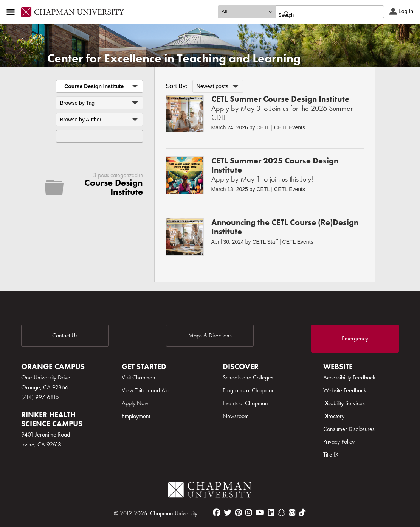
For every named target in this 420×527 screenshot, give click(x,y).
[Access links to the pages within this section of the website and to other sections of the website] (12, 12)
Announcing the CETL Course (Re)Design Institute (285, 227)
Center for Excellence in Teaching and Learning (174, 58)
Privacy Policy (339, 442)
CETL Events (290, 127)
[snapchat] (282, 513)
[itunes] (292, 513)
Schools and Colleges (248, 377)
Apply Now (135, 403)
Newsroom (236, 416)
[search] (322, 15)
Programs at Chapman (249, 390)
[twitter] (228, 513)
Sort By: (177, 86)
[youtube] (260, 513)
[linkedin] (271, 513)
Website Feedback (345, 390)
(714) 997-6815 (40, 397)
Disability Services (344, 403)
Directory (334, 416)
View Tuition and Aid (146, 390)
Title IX (331, 455)
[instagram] (249, 513)
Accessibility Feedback (349, 377)
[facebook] (217, 513)
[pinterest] (238, 513)
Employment (136, 416)
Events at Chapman (245, 403)
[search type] (247, 12)
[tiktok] (302, 513)
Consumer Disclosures (349, 429)
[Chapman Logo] (210, 491)
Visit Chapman (139, 377)
